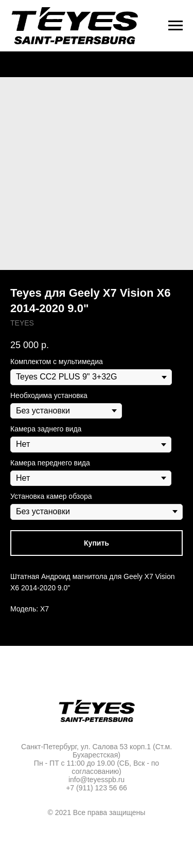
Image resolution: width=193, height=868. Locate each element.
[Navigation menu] (176, 26)
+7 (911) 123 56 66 (97, 788)
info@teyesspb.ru (97, 780)
